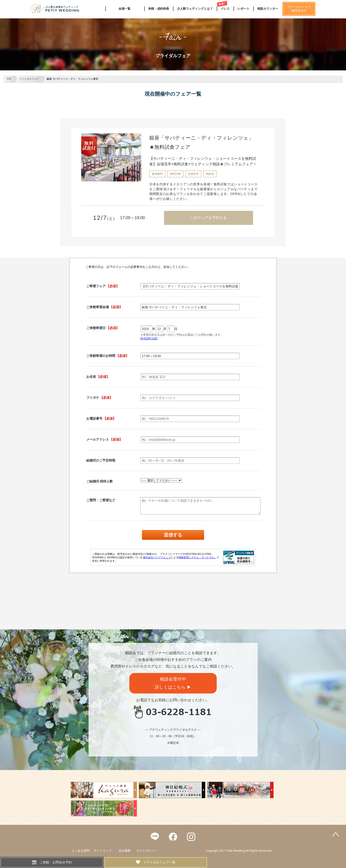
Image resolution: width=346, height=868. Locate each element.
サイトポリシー (147, 851)
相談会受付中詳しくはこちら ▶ (173, 683)
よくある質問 (81, 851)
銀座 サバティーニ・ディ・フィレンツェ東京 (72, 79)
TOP (9, 79)
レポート (243, 9)
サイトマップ (103, 851)
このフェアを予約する (208, 218)
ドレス (225, 9)
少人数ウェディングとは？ (195, 9)
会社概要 (125, 851)
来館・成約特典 (159, 9)
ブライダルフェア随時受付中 (299, 9)
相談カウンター (268, 9)
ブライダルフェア (29, 79)
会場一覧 (124, 9)
